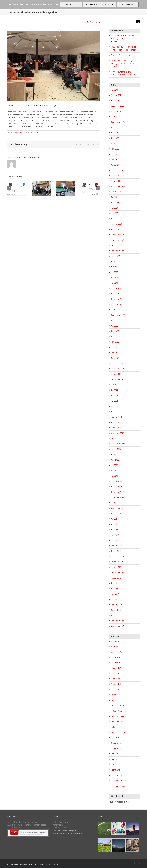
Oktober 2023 (116, 245)
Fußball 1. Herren (118, 700)
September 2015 (117, 621)
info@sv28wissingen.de (68, 831)
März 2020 (115, 476)
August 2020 (116, 449)
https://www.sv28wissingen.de (70, 834)
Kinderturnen (116, 748)
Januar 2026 (116, 101)
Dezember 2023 (117, 235)
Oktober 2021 (116, 374)
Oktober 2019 (116, 503)
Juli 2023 (114, 261)
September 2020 (118, 444)
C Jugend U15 (116, 657)
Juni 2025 (115, 138)
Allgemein (115, 641)
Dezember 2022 (117, 299)
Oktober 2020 (117, 438)
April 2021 (115, 406)
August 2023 (116, 256)
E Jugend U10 (116, 668)
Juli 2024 (114, 197)
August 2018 (116, 578)
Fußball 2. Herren (118, 705)
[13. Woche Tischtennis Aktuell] (66, 188)
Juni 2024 (115, 202)
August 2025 (116, 127)
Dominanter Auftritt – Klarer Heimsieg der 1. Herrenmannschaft (122, 39)
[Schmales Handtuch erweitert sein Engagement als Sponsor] (41, 188)
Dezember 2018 (117, 556)
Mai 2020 (114, 465)
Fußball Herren (117, 727)
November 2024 (117, 176)
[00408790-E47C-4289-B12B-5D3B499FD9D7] (54, 66)
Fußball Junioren (118, 732)
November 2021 (117, 369)
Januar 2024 (116, 229)
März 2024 (115, 219)
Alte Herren (115, 647)
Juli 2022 (114, 326)
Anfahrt (55, 864)
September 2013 (117, 626)
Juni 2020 (115, 460)
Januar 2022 (116, 358)
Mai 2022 (114, 337)
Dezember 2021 (117, 363)
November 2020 (117, 433)
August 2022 (116, 320)
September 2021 (117, 379)
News (37, 132)
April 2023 (115, 277)
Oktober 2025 (117, 117)
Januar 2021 (116, 422)
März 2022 (115, 347)
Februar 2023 (116, 288)
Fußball (114, 695)
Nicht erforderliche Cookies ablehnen (100, 4)
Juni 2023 (115, 267)
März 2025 (115, 154)
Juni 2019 (115, 524)
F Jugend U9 (116, 689)
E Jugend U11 (116, 673)
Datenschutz (41, 864)
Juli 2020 (114, 454)
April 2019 (115, 535)
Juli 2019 (114, 519)
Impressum (33, 864)
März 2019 (115, 540)
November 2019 (117, 497)
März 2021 (115, 412)
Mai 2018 (114, 589)
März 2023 (115, 283)
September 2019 (117, 508)
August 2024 (116, 192)
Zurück (90, 22)
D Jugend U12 (116, 663)
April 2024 (115, 213)
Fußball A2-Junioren (119, 716)
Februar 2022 (116, 353)
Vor (97, 22)
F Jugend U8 (116, 684)
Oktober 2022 (117, 310)
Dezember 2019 (117, 492)
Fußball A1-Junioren (119, 711)
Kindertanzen (116, 743)
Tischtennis (115, 770)
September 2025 (118, 122)
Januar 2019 (116, 551)
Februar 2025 (116, 160)
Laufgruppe (116, 754)
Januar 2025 (116, 165)
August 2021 (116, 385)
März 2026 (115, 90)
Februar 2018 (116, 605)
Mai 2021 (114, 401)
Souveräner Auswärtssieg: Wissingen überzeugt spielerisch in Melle (124, 63)
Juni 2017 (114, 615)
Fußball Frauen (117, 722)
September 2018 (117, 572)
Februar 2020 (116, 481)
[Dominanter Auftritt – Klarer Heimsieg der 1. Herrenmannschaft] (17, 188)
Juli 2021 (114, 390)
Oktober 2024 (116, 181)
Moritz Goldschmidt (16, 132)
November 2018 (117, 562)
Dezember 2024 (117, 170)
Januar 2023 (116, 294)
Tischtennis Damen (119, 775)
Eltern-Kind (115, 679)
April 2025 (115, 149)
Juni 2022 (115, 331)
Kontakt (49, 864)
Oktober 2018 (116, 567)
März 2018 (115, 599)
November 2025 (117, 111)
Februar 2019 (116, 546)
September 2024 (118, 186)
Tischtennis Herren (118, 781)
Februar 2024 (116, 224)
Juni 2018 (115, 583)
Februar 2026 (116, 95)
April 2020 (115, 471)
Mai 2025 (114, 143)
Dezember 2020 (117, 428)
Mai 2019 (114, 530)
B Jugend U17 (116, 652)
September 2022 (118, 315)
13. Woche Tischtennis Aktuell (123, 55)
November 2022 (117, 304)
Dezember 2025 (117, 106)
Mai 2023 (114, 272)
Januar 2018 (116, 610)
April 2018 (115, 594)
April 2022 (115, 342)
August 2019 (116, 513)
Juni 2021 (115, 395)
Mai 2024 (114, 208)
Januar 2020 (116, 487)
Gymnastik (115, 738)
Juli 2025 (114, 133)
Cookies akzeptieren (71, 4)
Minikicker (115, 759)
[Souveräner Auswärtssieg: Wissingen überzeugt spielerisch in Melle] (90, 188)
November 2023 (117, 240)
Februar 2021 (116, 417)
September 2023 (118, 251)
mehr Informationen (128, 4)
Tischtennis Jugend (119, 786)
